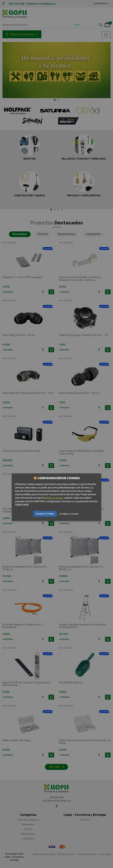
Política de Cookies (54, 498)
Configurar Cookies (69, 514)
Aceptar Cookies (45, 514)
